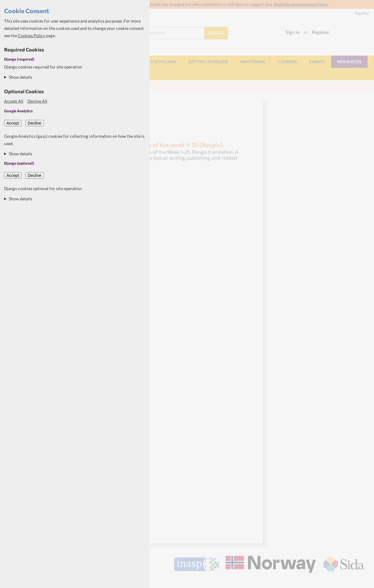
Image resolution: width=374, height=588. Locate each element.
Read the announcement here (301, 4)
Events (317, 62)
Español (362, 13)
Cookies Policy (31, 36)
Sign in (292, 32)
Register (321, 32)
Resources (349, 62)
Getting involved (208, 62)
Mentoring (253, 62)
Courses (287, 62)
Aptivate (359, 581)
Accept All (14, 101)
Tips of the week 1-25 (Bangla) (181, 145)
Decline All (37, 101)
